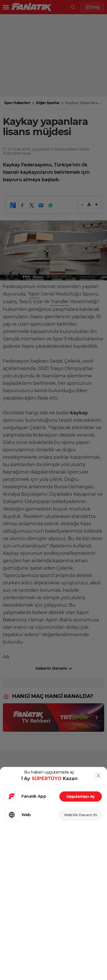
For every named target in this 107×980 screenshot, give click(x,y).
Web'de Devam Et (81, 815)
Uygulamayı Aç (81, 796)
